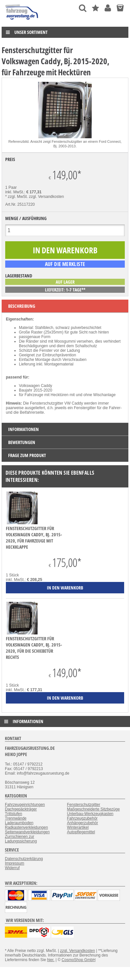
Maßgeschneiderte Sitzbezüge (94, 809)
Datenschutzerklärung (24, 859)
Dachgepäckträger (21, 809)
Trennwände (16, 818)
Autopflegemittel (81, 832)
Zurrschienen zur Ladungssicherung (21, 839)
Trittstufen (14, 814)
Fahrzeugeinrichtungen (25, 805)
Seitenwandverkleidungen (27, 832)
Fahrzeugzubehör (82, 818)
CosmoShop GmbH (79, 960)
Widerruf (12, 868)
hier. (51, 960)
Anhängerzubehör (83, 823)
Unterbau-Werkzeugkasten (90, 814)
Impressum (14, 863)
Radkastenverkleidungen (26, 827)
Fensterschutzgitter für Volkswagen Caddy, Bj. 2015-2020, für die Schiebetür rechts (34, 648)
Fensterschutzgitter (84, 805)
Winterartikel (78, 827)
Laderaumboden (19, 823)
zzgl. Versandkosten (46, 197)
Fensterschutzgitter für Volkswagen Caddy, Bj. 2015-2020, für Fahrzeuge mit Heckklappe (34, 538)
